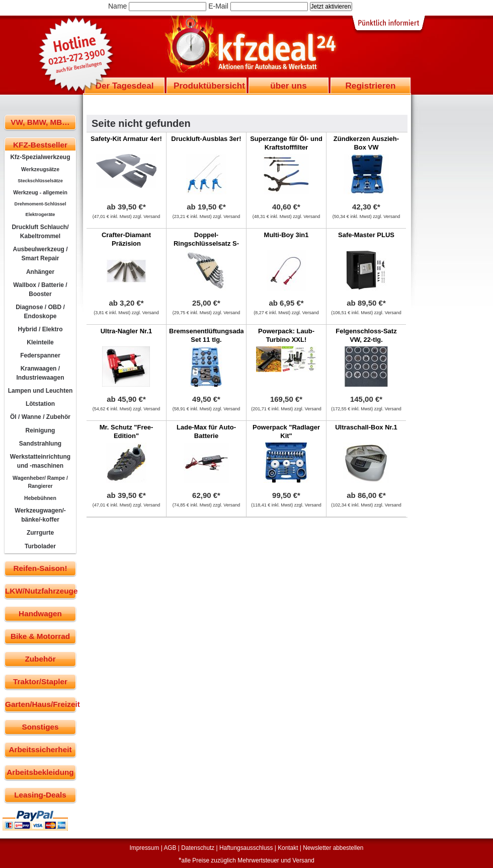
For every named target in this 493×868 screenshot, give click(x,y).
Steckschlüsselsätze (40, 181)
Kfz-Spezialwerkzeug (40, 157)
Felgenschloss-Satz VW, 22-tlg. (366, 335)
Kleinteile (40, 342)
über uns (288, 86)
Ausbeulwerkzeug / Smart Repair (40, 254)
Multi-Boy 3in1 (286, 235)
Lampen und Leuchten (40, 391)
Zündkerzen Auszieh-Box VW (366, 143)
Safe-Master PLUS (366, 235)
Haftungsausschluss (246, 848)
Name (117, 6)
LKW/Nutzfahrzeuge (40, 591)
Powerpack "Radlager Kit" (286, 431)
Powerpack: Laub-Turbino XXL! (286, 335)
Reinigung (40, 430)
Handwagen (40, 613)
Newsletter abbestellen (333, 848)
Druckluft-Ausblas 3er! (206, 139)
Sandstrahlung (40, 444)
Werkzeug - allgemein (40, 192)
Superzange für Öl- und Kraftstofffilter (286, 143)
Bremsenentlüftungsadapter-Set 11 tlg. (214, 335)
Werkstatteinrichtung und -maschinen (40, 461)
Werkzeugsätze (40, 169)
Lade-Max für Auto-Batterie (206, 431)
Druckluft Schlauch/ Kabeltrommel (40, 232)
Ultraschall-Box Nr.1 (366, 427)
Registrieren (370, 86)
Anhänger (40, 272)
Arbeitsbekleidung (40, 772)
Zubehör (40, 659)
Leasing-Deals (40, 795)
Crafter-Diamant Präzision (126, 239)
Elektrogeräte (40, 214)
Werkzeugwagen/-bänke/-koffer (40, 515)
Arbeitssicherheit (40, 749)
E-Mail (218, 6)
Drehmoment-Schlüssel (40, 204)
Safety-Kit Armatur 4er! (126, 139)
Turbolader (40, 546)
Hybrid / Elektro (40, 329)
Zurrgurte (40, 533)
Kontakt (288, 848)
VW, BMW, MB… (40, 122)
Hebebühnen (40, 498)
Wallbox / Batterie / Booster (40, 290)
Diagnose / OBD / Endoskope (40, 312)
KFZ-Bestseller (40, 145)
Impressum (145, 848)
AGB (170, 848)
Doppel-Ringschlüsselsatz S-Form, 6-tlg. (206, 243)
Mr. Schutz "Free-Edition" (127, 431)
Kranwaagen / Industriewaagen (40, 373)
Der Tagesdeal (125, 86)
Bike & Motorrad (40, 636)
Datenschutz (198, 848)
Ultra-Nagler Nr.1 (127, 331)
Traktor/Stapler (40, 681)
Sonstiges (40, 727)
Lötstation (40, 404)
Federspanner (40, 355)
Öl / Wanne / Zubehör (40, 417)
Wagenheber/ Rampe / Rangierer (40, 482)
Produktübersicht (209, 86)
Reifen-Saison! (40, 568)
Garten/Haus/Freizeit (40, 704)
